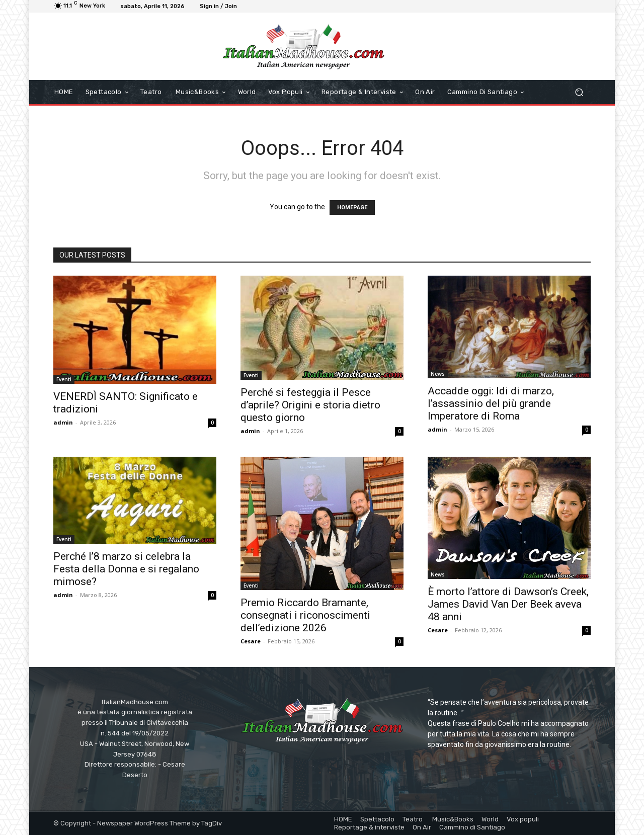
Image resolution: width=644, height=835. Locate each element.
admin (63, 422)
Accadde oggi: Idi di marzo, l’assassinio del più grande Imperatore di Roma (491, 403)
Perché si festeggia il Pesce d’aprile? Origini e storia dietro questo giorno (310, 405)
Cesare (251, 641)
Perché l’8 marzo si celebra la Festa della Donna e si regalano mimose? (126, 569)
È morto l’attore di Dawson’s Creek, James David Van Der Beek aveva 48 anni (508, 604)
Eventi (64, 379)
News (438, 374)
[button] (579, 92)
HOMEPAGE (352, 207)
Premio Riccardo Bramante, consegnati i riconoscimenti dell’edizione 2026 (305, 615)
